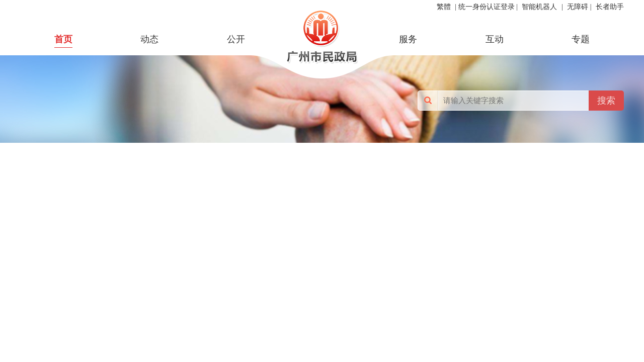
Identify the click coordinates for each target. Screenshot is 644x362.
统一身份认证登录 (487, 7)
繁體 (444, 7)
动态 (149, 39)
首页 (63, 39)
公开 (236, 39)
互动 (495, 39)
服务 (408, 39)
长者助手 (610, 7)
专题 (581, 39)
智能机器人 (539, 7)
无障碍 (578, 7)
